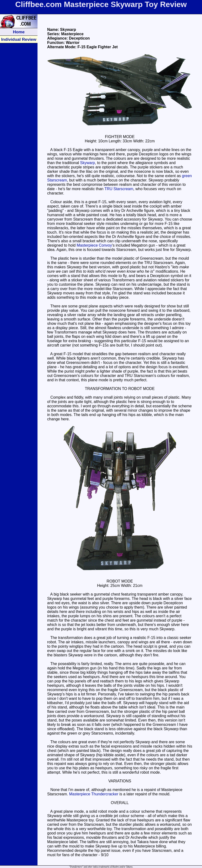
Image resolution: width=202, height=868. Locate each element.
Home (19, 32)
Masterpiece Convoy (94, 245)
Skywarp (87, 163)
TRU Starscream (119, 189)
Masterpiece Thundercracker (94, 794)
